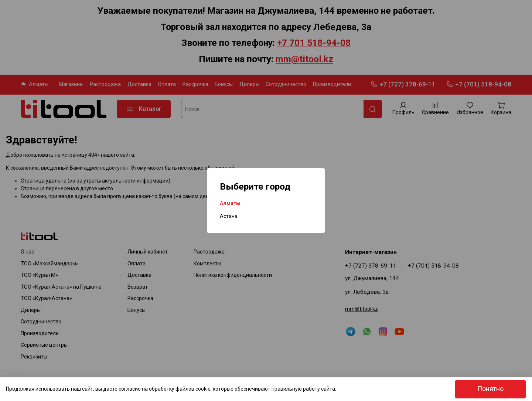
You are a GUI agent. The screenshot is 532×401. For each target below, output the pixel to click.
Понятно (490, 389)
